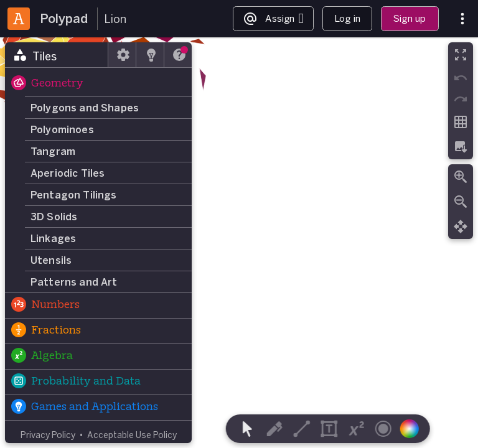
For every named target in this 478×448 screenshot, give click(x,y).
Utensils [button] (51, 260)
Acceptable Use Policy (132, 435)
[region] (239, 243)
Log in (347, 18)
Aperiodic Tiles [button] (68, 173)
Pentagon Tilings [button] (74, 195)
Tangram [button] (53, 151)
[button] (98, 84)
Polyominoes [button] (62, 129)
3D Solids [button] (54, 217)
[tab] (57, 55)
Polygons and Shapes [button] (85, 108)
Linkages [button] (53, 238)
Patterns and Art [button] (74, 282)
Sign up (410, 18)
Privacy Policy (48, 435)
